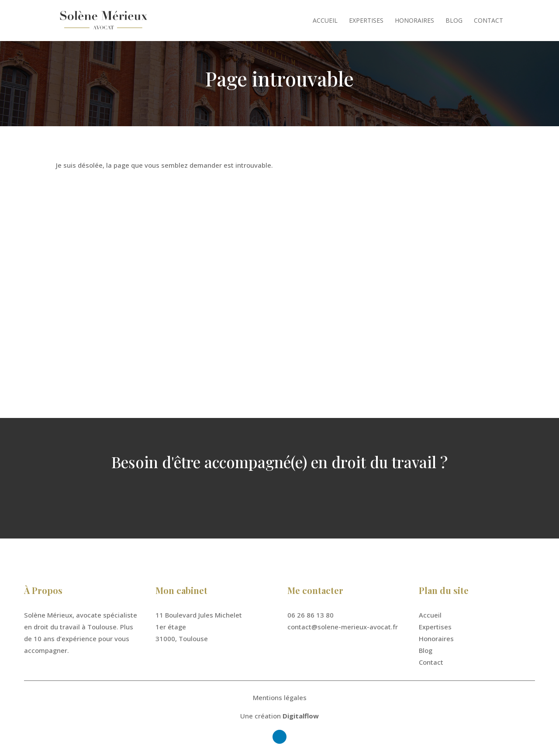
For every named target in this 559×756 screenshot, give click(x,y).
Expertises (366, 21)
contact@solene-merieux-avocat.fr (343, 627)
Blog (454, 21)
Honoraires (414, 21)
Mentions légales (280, 697)
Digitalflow (301, 716)
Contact (488, 21)
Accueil (325, 21)
